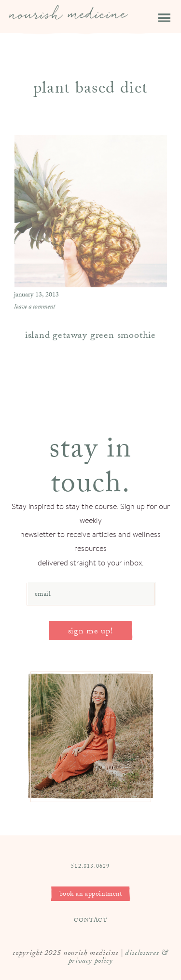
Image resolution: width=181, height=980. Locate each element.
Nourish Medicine (69, 20)
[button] (158, 12)
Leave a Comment (35, 308)
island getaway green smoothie (90, 336)
